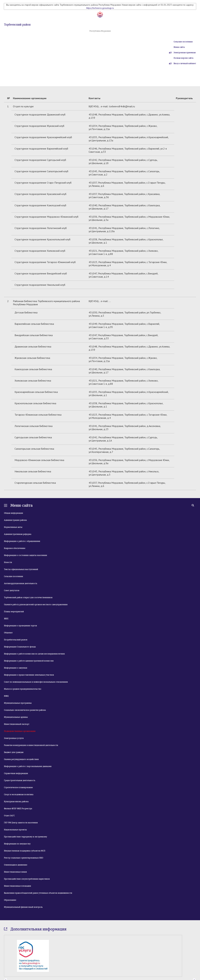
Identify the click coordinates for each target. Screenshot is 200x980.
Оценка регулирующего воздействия (21, 759)
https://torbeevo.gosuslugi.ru (100, 8)
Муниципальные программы (18, 703)
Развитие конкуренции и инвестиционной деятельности (31, 745)
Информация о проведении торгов (20, 626)
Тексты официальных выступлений (21, 569)
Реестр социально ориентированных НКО (24, 858)
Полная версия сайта (183, 58)
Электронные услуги (14, 738)
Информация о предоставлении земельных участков (29, 675)
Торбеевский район (17, 25)
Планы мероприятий (14, 612)
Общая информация (14, 513)
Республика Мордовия (100, 31)
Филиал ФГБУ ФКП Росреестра (18, 809)
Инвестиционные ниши (15, 872)
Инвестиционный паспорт (17, 724)
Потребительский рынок (16, 640)
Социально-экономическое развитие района (25, 710)
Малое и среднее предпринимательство (23, 689)
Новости (8, 562)
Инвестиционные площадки (18, 886)
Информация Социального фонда (20, 647)
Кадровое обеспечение (15, 548)
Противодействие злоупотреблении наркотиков (27, 879)
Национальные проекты (15, 830)
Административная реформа (18, 534)
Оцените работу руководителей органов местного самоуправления (36, 605)
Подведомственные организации (20, 731)
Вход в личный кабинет (185, 63)
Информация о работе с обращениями (22, 541)
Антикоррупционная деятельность (21, 583)
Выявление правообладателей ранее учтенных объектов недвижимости (38, 893)
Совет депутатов (12, 590)
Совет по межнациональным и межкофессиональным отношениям (36, 682)
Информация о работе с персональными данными (28, 766)
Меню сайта (179, 47)
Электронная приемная (185, 53)
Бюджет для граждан (14, 752)
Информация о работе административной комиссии (29, 661)
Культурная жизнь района (16, 802)
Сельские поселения (183, 42)
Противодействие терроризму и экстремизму (26, 837)
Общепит (8, 633)
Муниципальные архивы (16, 717)
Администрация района (15, 520)
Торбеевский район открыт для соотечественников (28, 598)
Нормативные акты (13, 527)
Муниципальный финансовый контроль (23, 907)
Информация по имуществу (17, 844)
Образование (10, 900)
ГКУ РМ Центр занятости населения (21, 823)
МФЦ (6, 696)
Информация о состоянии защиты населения (26, 555)
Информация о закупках (16, 668)
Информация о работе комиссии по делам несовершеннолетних (34, 654)
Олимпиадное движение (16, 865)
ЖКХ (6, 619)
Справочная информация (16, 773)
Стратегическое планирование (18, 787)
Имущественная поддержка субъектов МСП (25, 851)
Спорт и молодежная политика (19, 795)
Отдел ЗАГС (9, 816)
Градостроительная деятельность (20, 780)
